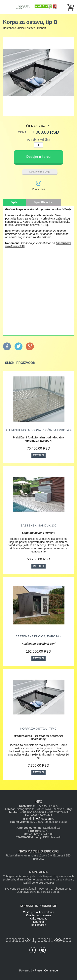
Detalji (38, 455)
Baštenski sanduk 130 (38, 525)
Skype (43, 950)
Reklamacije (38, 925)
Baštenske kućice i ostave (19, 28)
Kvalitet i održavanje (38, 915)
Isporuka (39, 922)
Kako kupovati (39, 919)
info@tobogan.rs (43, 819)
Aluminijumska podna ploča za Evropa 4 (39, 430)
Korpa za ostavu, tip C (38, 728)
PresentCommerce (46, 970)
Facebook (33, 950)
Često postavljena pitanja (38, 912)
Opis (14, 202)
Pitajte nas (38, 189)
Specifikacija (43, 202)
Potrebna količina (38, 140)
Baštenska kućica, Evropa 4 (38, 636)
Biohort (42, 28)
